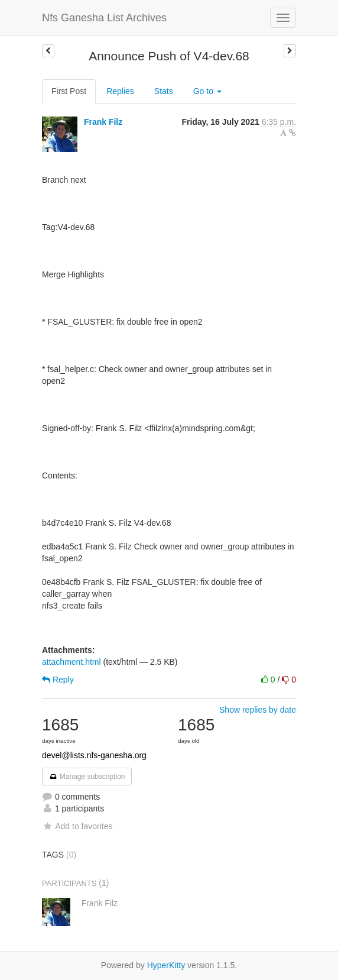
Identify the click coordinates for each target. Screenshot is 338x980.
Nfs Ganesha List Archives (104, 18)
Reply (58, 680)
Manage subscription (87, 777)
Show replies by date (258, 710)
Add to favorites (77, 826)
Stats (164, 91)
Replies (120, 91)
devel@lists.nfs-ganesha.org (94, 755)
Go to (207, 91)
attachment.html (71, 662)
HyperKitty (166, 965)
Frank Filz (103, 122)
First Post (69, 91)
